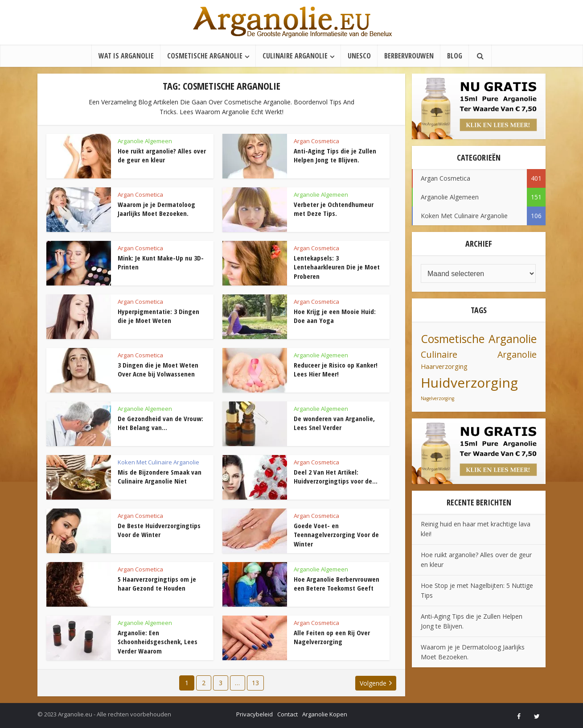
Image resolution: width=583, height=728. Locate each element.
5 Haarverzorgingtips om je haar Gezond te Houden (157, 583)
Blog (455, 56)
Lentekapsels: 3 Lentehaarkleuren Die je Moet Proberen (337, 267)
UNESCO (359, 56)
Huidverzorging (469, 383)
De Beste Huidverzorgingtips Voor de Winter (159, 530)
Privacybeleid (255, 714)
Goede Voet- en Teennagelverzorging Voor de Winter (336, 535)
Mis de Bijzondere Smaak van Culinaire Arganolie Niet (160, 476)
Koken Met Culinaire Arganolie (158, 462)
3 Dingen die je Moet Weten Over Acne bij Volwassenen (158, 369)
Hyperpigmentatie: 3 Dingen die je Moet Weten (158, 316)
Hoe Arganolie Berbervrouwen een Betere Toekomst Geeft (337, 583)
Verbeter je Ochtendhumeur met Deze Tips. (334, 209)
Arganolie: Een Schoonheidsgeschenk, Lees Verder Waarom (158, 642)
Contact (287, 714)
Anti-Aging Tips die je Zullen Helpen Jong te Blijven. (335, 155)
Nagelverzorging (437, 398)
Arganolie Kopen (325, 714)
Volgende (373, 683)
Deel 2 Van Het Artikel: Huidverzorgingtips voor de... (336, 476)
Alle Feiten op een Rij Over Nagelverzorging (332, 637)
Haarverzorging (444, 366)
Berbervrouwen (409, 56)
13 (255, 683)
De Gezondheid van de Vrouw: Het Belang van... (160, 423)
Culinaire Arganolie (295, 56)
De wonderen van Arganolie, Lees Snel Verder (334, 423)
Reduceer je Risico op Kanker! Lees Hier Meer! (336, 369)
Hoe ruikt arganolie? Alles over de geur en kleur (162, 155)
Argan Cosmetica (316, 141)
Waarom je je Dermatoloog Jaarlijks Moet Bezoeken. (156, 209)
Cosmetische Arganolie (205, 56)
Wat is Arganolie (126, 56)
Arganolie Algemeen (145, 141)
